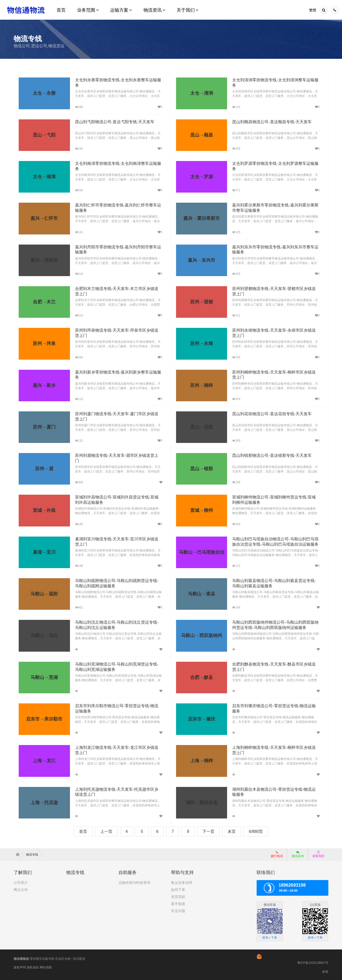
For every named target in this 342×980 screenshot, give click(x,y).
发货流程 (178, 897)
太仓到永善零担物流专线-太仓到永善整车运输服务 (116, 80)
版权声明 (20, 967)
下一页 (208, 831)
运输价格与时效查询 (134, 883)
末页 (232, 831)
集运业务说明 (182, 883)
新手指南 (178, 904)
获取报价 (319, 854)
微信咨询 (298, 854)
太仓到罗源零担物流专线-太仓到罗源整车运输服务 (274, 163)
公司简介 (21, 883)
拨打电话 (277, 854)
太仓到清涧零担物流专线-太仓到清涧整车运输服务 (274, 80)
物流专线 (34, 855)
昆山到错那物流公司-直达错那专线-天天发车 (268, 455)
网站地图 (46, 967)
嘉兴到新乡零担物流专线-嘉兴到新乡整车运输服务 (116, 372)
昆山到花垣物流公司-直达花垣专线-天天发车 (268, 414)
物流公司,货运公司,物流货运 (39, 46)
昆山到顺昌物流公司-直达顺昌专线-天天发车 (268, 122)
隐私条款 (33, 967)
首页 (83, 831)
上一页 (106, 831)
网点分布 (21, 890)
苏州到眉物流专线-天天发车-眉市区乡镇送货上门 (115, 455)
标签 (325, 972)
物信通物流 (21, 959)
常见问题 (178, 911)
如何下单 (178, 890)
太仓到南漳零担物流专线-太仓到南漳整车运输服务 (116, 163)
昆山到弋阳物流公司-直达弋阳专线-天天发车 (111, 122)
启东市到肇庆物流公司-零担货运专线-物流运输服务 (274, 706)
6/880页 (256, 831)
